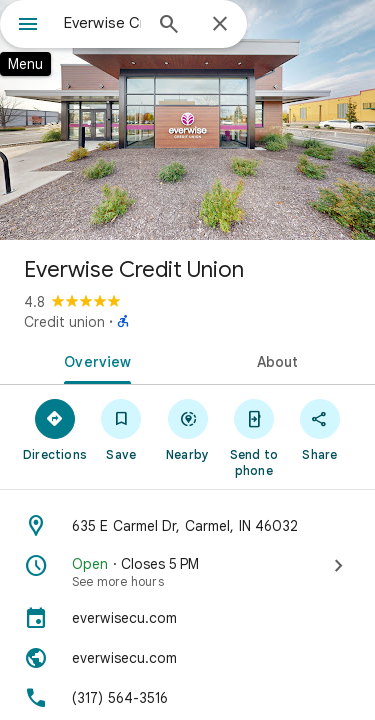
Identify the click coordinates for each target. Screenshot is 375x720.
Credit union (64, 322)
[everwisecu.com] (187, 618)
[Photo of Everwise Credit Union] (187, 120)
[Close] (220, 25)
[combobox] (102, 23)
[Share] (320, 429)
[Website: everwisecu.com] (187, 658)
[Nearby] (187, 429)
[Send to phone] (254, 437)
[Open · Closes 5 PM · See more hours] (187, 572)
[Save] (121, 429)
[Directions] (55, 429)
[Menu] (28, 26)
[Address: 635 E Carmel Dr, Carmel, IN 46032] (187, 526)
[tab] (94, 360)
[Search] (169, 26)
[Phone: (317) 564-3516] (187, 698)
